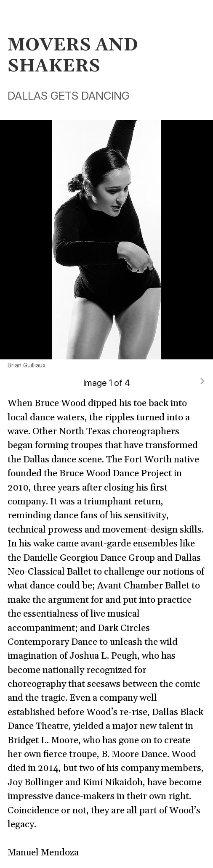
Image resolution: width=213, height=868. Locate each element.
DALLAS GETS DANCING (69, 96)
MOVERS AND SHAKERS (73, 56)
